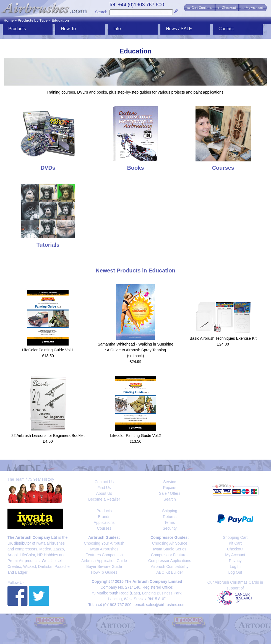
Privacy (235, 561)
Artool (13, 555)
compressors (26, 549)
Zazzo (59, 549)
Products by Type (33, 20)
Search (101, 12)
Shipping (170, 511)
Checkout (235, 549)
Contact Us (104, 482)
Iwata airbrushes (50, 543)
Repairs (170, 488)
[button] (200, 8)
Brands (104, 517)
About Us (104, 493)
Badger (21, 572)
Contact (226, 29)
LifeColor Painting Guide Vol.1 (48, 350)
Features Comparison (104, 555)
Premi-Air (15, 561)
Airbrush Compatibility (170, 566)
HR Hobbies (47, 555)
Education (60, 20)
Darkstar (45, 566)
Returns (170, 517)
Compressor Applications (170, 561)
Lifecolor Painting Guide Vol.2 (135, 436)
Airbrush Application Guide (104, 561)
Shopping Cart (235, 537)
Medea (45, 549)
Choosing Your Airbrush (104, 543)
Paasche (62, 566)
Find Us (104, 488)
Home (9, 20)
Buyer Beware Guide (104, 566)
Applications (104, 522)
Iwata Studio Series (170, 549)
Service (170, 482)
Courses (104, 528)
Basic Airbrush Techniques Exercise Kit (223, 338)
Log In (235, 566)
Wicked (30, 566)
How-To (68, 29)
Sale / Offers (170, 493)
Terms (170, 522)
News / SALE (179, 29)
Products (17, 29)
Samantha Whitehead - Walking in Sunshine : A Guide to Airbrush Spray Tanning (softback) (135, 350)
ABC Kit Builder (170, 572)
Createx (14, 566)
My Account (235, 555)
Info (117, 29)
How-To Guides (104, 572)
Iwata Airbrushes (104, 549)
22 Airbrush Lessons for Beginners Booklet (48, 436)
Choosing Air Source (170, 543)
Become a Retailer (104, 499)
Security (170, 528)
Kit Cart (235, 543)
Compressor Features (170, 555)
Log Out (235, 572)
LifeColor (27, 555)
